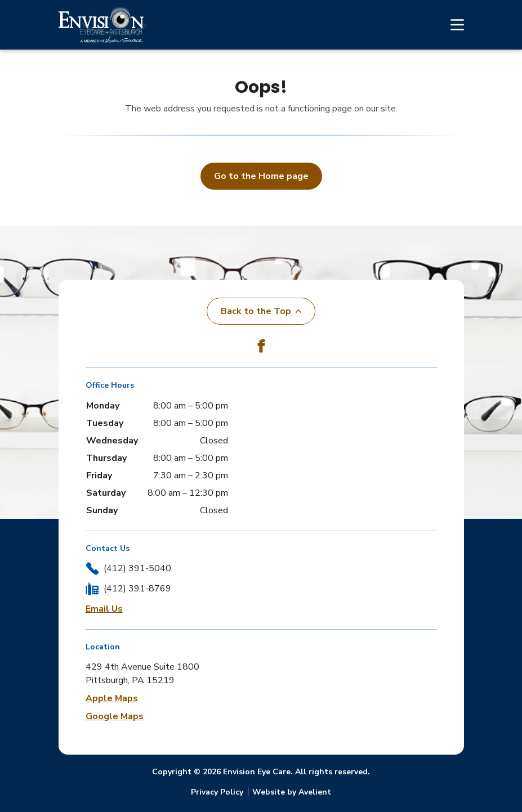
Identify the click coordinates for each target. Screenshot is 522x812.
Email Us (104, 609)
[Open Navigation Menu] (452, 25)
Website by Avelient (292, 792)
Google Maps (115, 716)
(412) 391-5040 (137, 568)
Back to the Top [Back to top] (261, 311)
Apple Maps (112, 698)
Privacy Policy (217, 792)
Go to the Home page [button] (261, 176)
